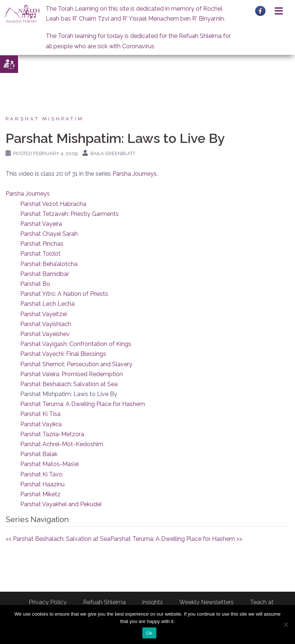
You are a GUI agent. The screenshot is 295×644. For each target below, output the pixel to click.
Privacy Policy (48, 602)
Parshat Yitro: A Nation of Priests (64, 294)
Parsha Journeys (135, 174)
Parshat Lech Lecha (47, 304)
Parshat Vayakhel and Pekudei (61, 504)
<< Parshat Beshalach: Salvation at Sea (58, 539)
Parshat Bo (35, 284)
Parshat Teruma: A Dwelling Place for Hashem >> (176, 539)
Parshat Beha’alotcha (49, 264)
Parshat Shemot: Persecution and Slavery (76, 364)
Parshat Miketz (40, 494)
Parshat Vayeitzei (44, 314)
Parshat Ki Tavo (41, 474)
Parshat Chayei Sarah (49, 234)
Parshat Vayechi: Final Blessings (63, 354)
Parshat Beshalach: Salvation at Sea (69, 384)
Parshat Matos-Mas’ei (49, 464)
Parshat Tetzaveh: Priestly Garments (70, 214)
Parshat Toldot (40, 254)
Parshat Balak (39, 454)
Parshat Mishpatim (45, 119)
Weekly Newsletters (206, 602)
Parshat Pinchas (42, 244)
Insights (152, 602)
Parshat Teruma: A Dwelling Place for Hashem (83, 404)
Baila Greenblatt (113, 153)
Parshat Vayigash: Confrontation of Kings (76, 344)
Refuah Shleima (104, 602)
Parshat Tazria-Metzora (52, 434)
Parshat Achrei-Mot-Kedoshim (62, 444)
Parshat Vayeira (41, 224)
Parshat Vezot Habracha (53, 204)
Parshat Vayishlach (46, 324)
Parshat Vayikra (41, 424)
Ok (149, 633)
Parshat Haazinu (42, 484)
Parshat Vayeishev (45, 334)
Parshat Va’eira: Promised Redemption (72, 374)
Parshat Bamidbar (45, 274)
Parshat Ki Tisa (40, 414)
